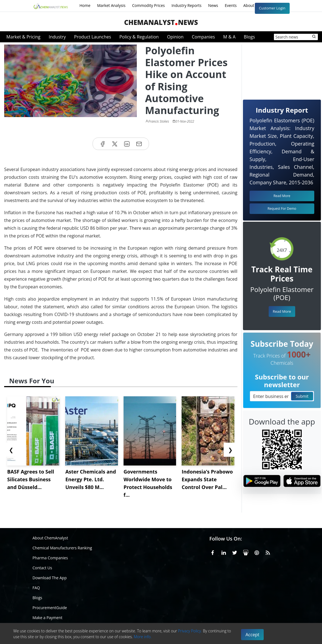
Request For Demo (282, 209)
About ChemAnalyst (50, 538)
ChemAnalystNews (161, 22)
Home (85, 5)
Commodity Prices (148, 5)
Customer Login (272, 8)
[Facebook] (213, 552)
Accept (252, 635)
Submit (302, 396)
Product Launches (93, 37)
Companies (203, 37)
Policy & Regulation (139, 37)
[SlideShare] (246, 552)
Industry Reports (186, 5)
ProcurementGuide (50, 608)
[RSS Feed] (268, 552)
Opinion (175, 37)
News (213, 5)
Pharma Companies (50, 558)
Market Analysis (111, 5)
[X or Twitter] (235, 552)
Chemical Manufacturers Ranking (62, 548)
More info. (143, 637)
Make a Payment (48, 618)
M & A (229, 37)
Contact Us (42, 568)
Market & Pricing (23, 37)
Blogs (249, 37)
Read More (282, 311)
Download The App (50, 578)
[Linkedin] (224, 552)
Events (231, 5)
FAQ (36, 588)
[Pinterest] (257, 552)
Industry (57, 37)
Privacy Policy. (190, 631)
